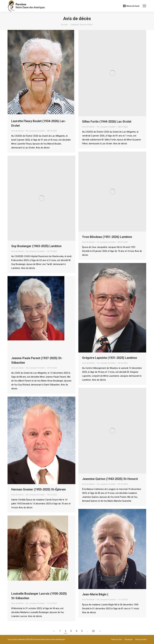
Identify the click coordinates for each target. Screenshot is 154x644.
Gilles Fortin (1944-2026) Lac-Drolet (107, 122)
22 (93, 631)
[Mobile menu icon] (144, 6)
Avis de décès (17, 131)
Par (35, 131)
